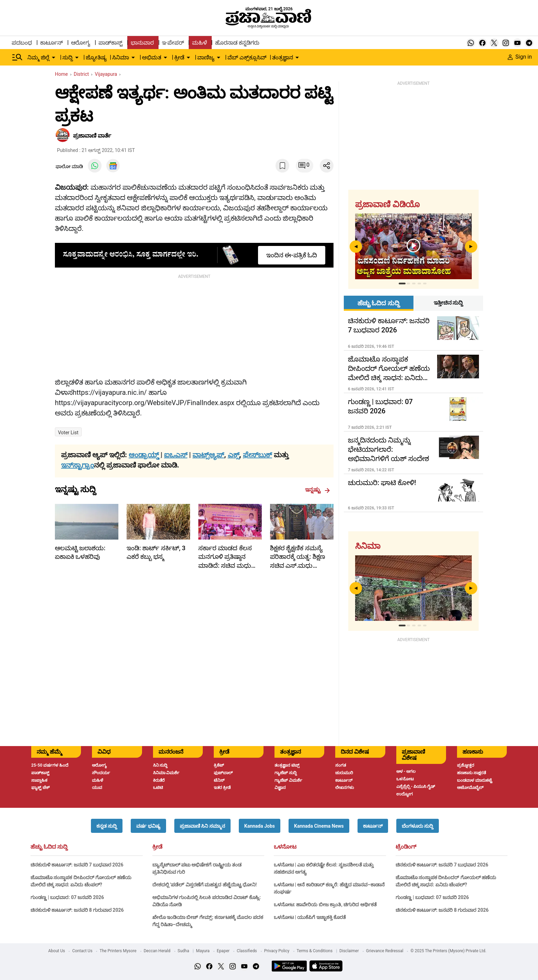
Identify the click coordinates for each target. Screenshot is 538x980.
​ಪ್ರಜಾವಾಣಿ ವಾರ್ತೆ (92, 136)
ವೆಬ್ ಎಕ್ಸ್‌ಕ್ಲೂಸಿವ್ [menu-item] (247, 57)
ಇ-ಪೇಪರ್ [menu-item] (173, 43)
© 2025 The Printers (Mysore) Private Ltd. (448, 951)
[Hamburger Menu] (17, 57)
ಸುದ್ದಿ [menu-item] (68, 57)
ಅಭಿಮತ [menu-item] (152, 57)
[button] (107, 826)
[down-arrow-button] (54, 58)
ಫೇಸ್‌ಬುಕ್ (258, 455)
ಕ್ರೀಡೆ (157, 847)
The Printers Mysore (118, 951)
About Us (57, 951)
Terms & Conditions (315, 951)
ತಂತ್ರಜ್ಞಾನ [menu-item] (283, 57)
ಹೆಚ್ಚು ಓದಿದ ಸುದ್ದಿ (49, 847)
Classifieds (247, 951)
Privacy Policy (277, 951)
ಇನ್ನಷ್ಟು (318, 490)
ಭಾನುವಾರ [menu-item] (142, 43)
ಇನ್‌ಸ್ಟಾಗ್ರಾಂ (78, 465)
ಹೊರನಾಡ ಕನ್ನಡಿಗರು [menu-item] (237, 43)
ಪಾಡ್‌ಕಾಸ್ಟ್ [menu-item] (110, 43)
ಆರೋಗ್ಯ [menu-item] (81, 43)
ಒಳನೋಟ (285, 847)
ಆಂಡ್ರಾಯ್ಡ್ (145, 455)
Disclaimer (349, 951)
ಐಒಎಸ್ (176, 455)
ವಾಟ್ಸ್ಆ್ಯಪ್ (208, 455)
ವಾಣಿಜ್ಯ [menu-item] (206, 57)
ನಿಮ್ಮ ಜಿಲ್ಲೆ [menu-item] (38, 57)
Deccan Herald (157, 951)
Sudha (184, 951)
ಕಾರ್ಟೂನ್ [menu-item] (51, 43)
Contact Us (82, 951)
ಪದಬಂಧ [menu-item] (22, 43)
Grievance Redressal (385, 951)
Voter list (68, 433)
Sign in (520, 57)
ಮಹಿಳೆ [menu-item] (200, 43)
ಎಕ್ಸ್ (234, 455)
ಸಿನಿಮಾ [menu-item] (121, 57)
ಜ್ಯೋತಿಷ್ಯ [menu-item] (96, 57)
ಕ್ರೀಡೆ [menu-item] (179, 57)
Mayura (203, 951)
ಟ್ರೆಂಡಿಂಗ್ (406, 847)
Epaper (223, 951)
